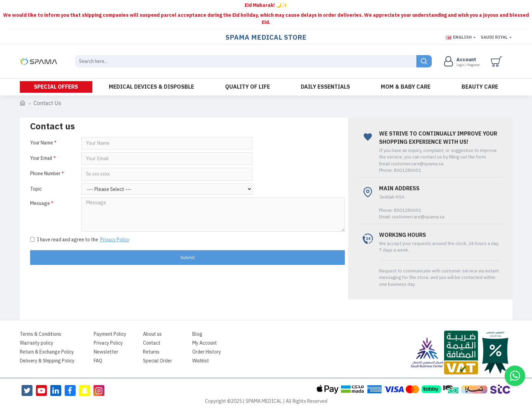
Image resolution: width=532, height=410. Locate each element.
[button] (515, 376)
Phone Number (45, 174)
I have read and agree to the (80, 241)
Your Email (41, 159)
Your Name (42, 143)
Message (40, 204)
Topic (36, 190)
